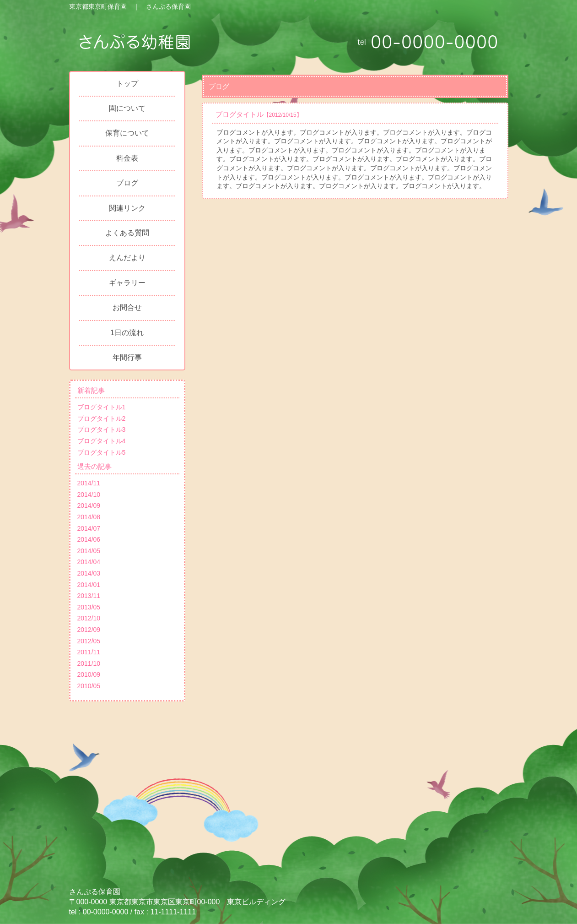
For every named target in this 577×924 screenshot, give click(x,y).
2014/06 (89, 539)
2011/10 (89, 663)
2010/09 (89, 674)
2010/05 (89, 686)
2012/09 (89, 630)
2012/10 (89, 618)
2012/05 (89, 641)
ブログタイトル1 (102, 407)
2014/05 (89, 551)
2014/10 (89, 495)
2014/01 (89, 585)
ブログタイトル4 (102, 441)
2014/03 (89, 573)
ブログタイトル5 (102, 452)
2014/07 (89, 528)
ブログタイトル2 (102, 419)
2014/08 (89, 517)
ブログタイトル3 (102, 429)
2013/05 (89, 607)
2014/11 (89, 483)
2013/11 (89, 596)
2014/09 (89, 505)
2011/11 (89, 652)
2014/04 (89, 562)
